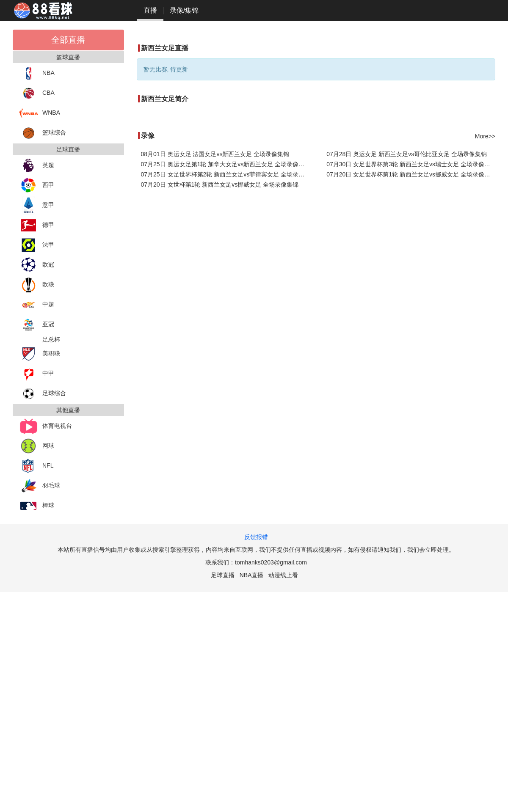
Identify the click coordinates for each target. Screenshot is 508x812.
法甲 (37, 245)
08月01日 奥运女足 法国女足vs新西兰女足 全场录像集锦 (215, 154)
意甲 (37, 205)
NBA (37, 73)
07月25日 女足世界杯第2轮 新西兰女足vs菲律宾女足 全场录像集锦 (225, 174)
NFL (36, 466)
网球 (37, 446)
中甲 (37, 374)
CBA (37, 93)
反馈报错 (256, 537)
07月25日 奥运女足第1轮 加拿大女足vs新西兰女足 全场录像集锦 (225, 164)
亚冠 (37, 325)
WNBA (40, 113)
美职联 (40, 354)
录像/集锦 (184, 10)
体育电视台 (46, 426)
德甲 (37, 225)
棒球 (37, 506)
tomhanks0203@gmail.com (271, 562)
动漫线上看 (283, 575)
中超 (37, 305)
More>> (485, 136)
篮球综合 (43, 133)
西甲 (37, 186)
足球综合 (43, 394)
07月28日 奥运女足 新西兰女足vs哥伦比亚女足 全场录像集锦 (407, 154)
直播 (150, 10)
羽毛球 (40, 486)
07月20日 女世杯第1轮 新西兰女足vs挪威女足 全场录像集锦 (220, 184)
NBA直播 (252, 575)
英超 (37, 166)
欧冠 (37, 265)
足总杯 (51, 339)
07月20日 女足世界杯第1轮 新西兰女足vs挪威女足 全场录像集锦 (411, 174)
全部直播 (68, 40)
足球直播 (223, 575)
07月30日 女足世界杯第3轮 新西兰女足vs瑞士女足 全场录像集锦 (411, 164)
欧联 (37, 285)
